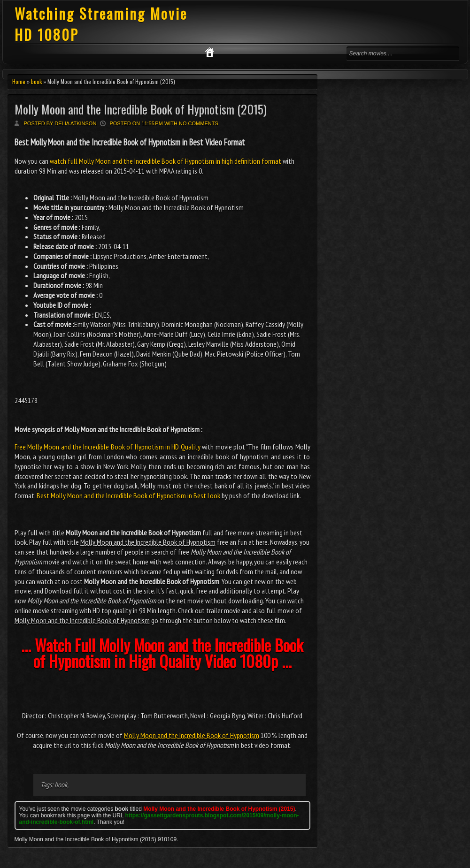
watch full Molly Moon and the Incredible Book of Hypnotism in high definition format (166, 161)
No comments (199, 123)
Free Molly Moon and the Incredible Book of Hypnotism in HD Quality (108, 447)
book (36, 81)
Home (19, 81)
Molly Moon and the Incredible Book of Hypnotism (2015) (141, 109)
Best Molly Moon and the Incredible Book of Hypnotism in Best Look (128, 495)
